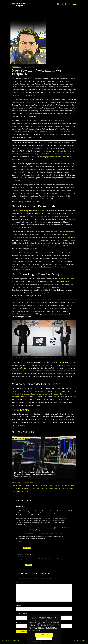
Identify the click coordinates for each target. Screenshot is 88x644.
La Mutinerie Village (22, 211)
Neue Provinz (59, 489)
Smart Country (70, 489)
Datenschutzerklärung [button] (45, 642)
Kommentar (21, 582)
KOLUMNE (15, 68)
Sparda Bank (16, 491)
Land (29, 489)
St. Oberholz (29, 368)
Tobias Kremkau (31, 67)
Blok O (29, 486)
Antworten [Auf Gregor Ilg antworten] (27, 548)
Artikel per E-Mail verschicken (22, 483)
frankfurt (66, 486)
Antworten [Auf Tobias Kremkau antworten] (29, 565)
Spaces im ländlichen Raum (56, 157)
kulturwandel (22, 489)
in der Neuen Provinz (65, 363)
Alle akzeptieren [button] (44, 635)
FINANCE (16, 439)
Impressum (6, 641)
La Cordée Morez (42, 211)
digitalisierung (58, 486)
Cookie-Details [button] (36, 642)
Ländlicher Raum (38, 489)
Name (19, 605)
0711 (25, 232)
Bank (24, 486)
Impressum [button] (52, 642)
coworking (35, 486)
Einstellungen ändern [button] (44, 639)
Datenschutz (15, 641)
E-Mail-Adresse (22, 614)
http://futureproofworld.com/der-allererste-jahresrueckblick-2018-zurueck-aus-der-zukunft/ (39, 533)
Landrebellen (49, 489)
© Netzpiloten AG (80, 641)
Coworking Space (46, 486)
